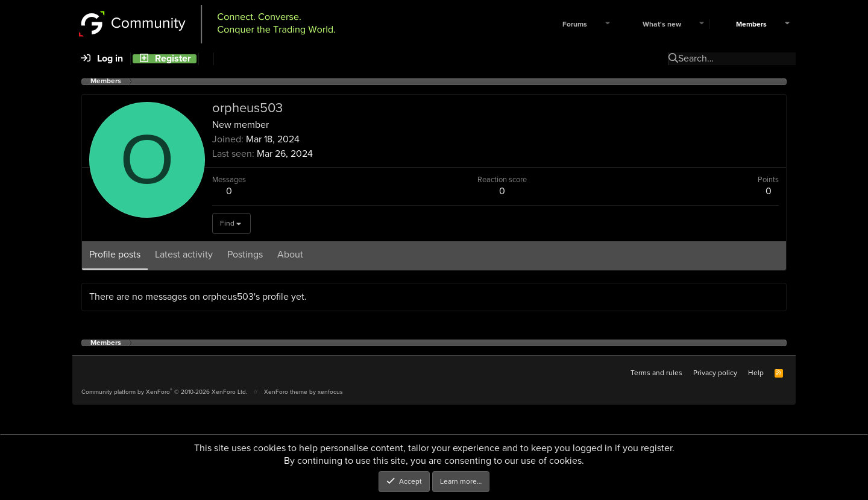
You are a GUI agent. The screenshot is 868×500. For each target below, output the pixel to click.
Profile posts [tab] (115, 254)
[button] (608, 24)
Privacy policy (715, 373)
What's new (662, 24)
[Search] (206, 59)
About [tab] (290, 254)
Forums (575, 24)
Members (751, 24)
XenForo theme (286, 392)
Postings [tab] (245, 254)
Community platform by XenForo (164, 392)
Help (756, 373)
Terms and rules (656, 373)
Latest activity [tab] (184, 254)
